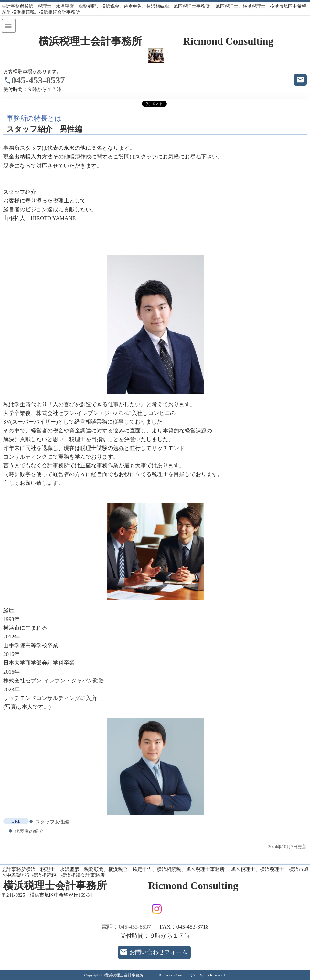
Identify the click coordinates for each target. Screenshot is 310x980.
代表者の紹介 (29, 831)
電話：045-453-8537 (126, 927)
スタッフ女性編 (52, 822)
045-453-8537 (38, 80)
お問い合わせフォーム (158, 952)
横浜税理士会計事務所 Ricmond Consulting (156, 41)
